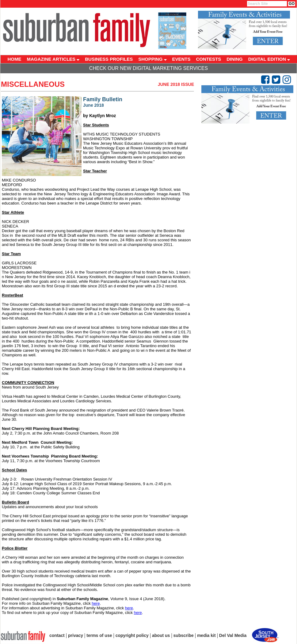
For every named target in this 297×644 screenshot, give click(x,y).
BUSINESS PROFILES (109, 59)
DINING (235, 59)
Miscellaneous (33, 84)
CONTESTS (209, 59)
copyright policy (132, 635)
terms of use (99, 635)
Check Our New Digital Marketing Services (148, 68)
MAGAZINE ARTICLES (53, 59)
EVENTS (181, 59)
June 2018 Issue (176, 84)
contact (57, 635)
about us (161, 635)
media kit (206, 635)
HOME (15, 59)
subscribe (184, 635)
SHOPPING (152, 59)
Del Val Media (233, 635)
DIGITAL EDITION (269, 59)
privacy (76, 635)
